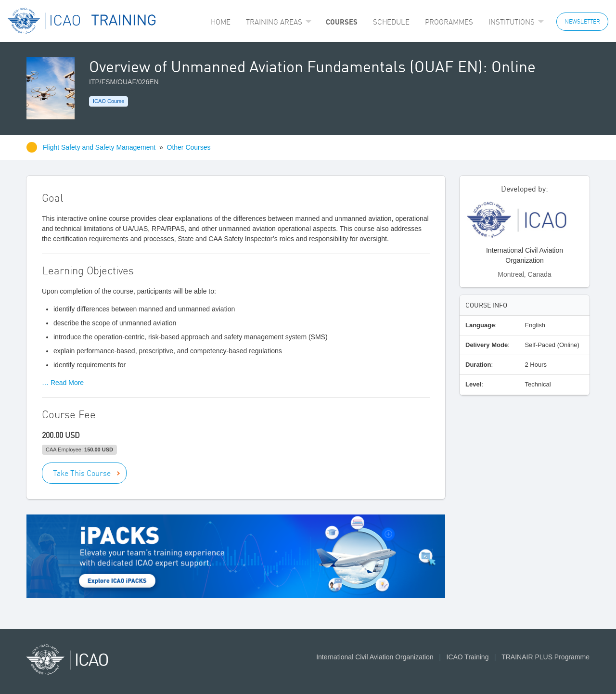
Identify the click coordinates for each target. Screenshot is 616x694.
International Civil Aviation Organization (375, 657)
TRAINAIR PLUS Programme (545, 657)
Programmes (449, 22)
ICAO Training (468, 657)
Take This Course (82, 473)
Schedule (391, 22)
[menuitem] (221, 22)
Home (221, 22)
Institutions (512, 22)
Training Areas (274, 22)
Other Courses (189, 147)
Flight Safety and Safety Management (100, 147)
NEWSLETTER (582, 21)
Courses (342, 22)
